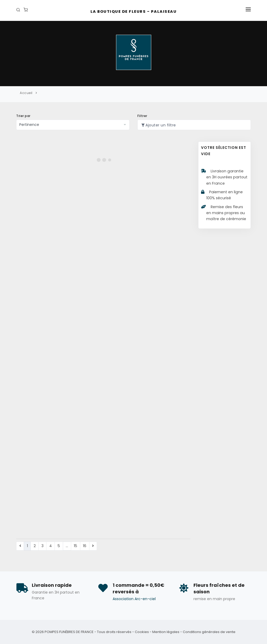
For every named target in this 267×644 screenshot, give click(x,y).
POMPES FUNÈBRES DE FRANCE (69, 632)
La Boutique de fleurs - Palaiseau (134, 12)
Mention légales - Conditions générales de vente (194, 632)
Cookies (142, 632)
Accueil (26, 93)
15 (75, 546)
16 (85, 546)
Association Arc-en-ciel (134, 599)
